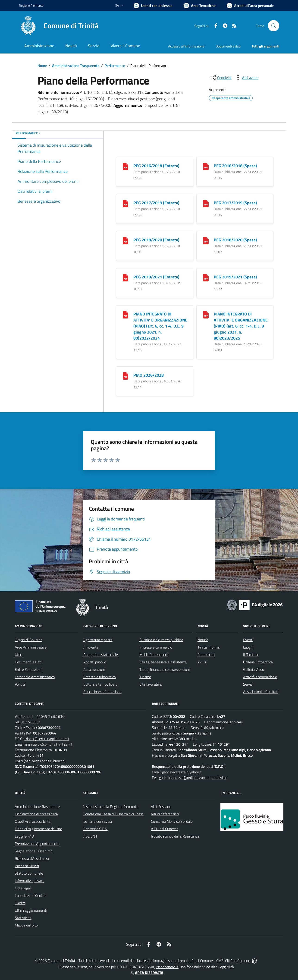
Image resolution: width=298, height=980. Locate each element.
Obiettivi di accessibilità (33, 821)
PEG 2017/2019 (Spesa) (235, 203)
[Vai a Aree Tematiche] (200, 6)
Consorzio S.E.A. (96, 829)
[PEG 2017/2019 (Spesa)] (206, 203)
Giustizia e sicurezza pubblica (161, 640)
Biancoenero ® (167, 967)
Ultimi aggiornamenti (31, 910)
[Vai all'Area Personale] (250, 6)
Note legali (23, 888)
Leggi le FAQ (24, 836)
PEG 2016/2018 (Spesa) (235, 166)
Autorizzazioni (94, 669)
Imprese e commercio (156, 647)
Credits (20, 903)
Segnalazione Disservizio (34, 851)
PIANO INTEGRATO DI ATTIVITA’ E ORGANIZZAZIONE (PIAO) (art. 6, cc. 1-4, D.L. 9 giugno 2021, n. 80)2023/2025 (241, 326)
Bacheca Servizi (27, 866)
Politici (20, 684)
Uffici (19, 655)
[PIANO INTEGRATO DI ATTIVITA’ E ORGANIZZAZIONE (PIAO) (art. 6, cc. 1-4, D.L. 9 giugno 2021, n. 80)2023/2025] (206, 314)
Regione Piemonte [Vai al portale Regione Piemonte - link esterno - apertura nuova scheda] (31, 5)
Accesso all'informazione (186, 46)
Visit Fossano (161, 807)
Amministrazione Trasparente (76, 66)
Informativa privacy (30, 881)
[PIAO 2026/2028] (125, 376)
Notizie (203, 640)
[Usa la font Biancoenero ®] (153, 6)
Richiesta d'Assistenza (32, 858)
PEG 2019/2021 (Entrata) (156, 277)
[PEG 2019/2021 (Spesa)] (206, 277)
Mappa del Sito (26, 925)
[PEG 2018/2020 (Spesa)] (206, 240)
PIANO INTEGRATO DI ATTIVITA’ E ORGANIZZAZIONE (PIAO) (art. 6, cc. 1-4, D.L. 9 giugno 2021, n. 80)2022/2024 (160, 326)
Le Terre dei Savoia (98, 821)
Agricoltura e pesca (98, 640)
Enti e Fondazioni (28, 669)
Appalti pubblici (95, 662)
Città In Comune (238, 961)
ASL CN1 (90, 836)
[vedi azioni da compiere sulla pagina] (246, 78)
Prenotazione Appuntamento (37, 844)
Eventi (248, 640)
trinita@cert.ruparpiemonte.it (47, 739)
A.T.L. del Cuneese (165, 829)
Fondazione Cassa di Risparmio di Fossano (115, 814)
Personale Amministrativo (35, 677)
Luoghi (248, 647)
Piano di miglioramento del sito (38, 829)
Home (42, 66)
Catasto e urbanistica (100, 677)
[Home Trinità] (59, 26)
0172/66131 (31, 722)
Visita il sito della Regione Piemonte (111, 807)
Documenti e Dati (28, 662)
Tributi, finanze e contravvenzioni (165, 669)
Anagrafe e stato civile (101, 655)
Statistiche (23, 918)
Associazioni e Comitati (261, 692)
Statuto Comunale (29, 873)
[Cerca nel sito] (273, 26)
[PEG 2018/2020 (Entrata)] (125, 240)
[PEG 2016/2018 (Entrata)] (125, 166)
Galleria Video (254, 669)
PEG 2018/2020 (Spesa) (235, 240)
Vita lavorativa (151, 684)
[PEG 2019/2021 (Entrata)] (125, 277)
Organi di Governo (29, 640)
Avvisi (202, 662)
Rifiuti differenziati (165, 814)
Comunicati (206, 655)
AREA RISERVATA (146, 973)
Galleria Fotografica (258, 662)
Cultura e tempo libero (100, 684)
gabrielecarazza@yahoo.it (182, 772)
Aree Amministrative (31, 647)
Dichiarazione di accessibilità (36, 814)
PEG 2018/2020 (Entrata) (156, 240)
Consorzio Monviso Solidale (172, 821)
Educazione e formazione (102, 692)
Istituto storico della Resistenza (175, 836)
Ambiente (91, 647)
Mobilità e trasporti (154, 655)
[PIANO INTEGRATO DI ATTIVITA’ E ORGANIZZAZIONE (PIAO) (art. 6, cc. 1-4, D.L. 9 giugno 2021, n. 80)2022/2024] (125, 314)
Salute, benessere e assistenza (163, 662)
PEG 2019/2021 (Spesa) (235, 277)
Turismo (145, 677)
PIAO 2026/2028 (149, 375)
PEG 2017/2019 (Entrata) (156, 203)
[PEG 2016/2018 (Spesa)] (206, 166)
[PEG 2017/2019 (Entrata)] (125, 203)
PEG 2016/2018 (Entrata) (156, 166)
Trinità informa (209, 647)
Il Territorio (251, 655)
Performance (115, 66)
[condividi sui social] (221, 78)
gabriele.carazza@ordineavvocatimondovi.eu (193, 778)
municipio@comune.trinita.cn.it (49, 744)
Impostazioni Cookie (30, 895)
